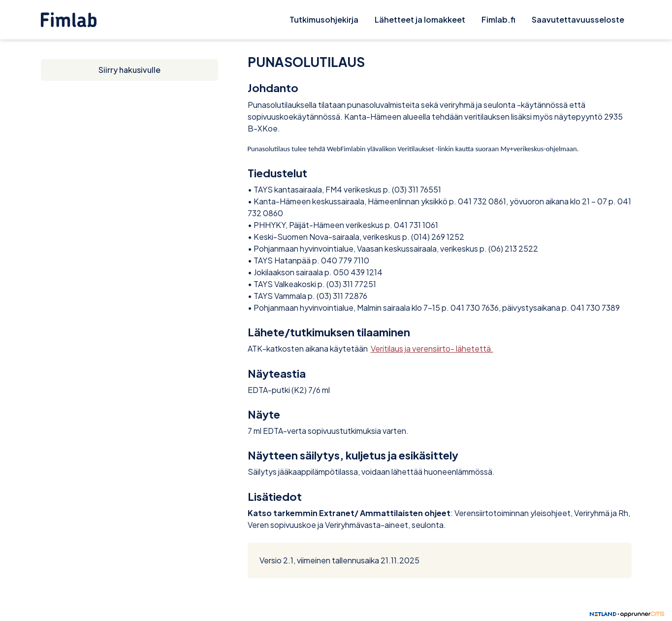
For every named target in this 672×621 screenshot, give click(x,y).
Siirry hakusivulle (129, 70)
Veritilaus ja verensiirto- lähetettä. (432, 348)
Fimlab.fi (498, 19)
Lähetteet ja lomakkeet (420, 19)
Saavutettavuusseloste (578, 19)
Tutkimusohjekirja (324, 19)
